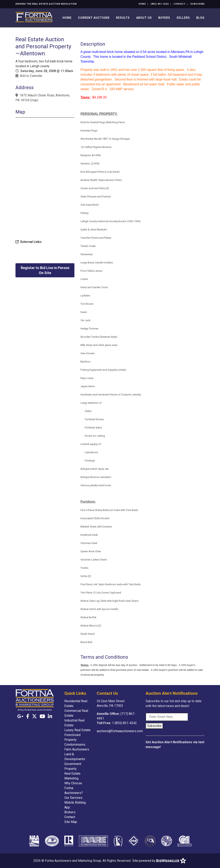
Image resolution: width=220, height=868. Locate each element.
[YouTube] (42, 716)
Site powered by (159, 861)
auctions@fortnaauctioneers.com (120, 731)
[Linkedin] (50, 716)
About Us (144, 18)
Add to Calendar (31, 76)
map (34, 100)
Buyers (164, 18)
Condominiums (75, 745)
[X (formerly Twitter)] (34, 716)
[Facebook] (28, 716)
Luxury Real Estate (77, 730)
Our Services (73, 798)
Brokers (70, 812)
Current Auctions (94, 18)
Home (142, 4)
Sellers (183, 18)
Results (123, 18)
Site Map (71, 822)
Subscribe (197, 4)
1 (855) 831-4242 (124, 723)
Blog (200, 18)
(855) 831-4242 (160, 4)
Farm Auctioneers (77, 749)
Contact (179, 4)
